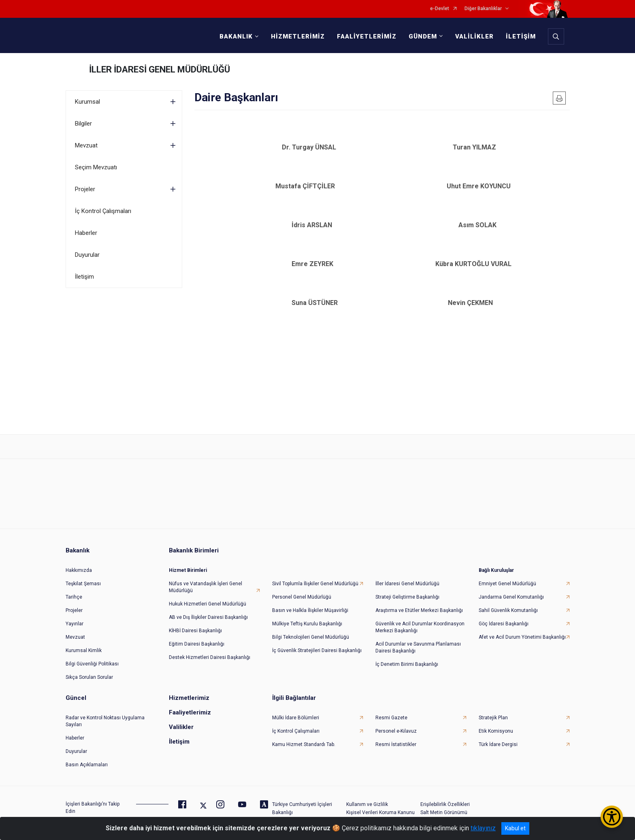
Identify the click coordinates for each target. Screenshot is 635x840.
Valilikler (181, 719)
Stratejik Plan (493, 710)
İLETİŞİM (518, 36)
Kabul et (515, 828)
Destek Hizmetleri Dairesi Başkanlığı (210, 649)
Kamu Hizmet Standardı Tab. (304, 736)
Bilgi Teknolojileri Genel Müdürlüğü (311, 629)
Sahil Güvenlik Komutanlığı (508, 602)
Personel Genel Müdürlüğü (302, 589)
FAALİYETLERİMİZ (364, 36)
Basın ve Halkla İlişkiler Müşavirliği (310, 602)
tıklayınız (483, 828)
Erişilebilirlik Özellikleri (445, 796)
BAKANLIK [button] (234, 36)
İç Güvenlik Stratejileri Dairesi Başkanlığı (317, 642)
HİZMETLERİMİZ (295, 36)
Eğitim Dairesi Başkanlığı (197, 636)
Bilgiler (83, 124)
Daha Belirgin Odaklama (447, 812)
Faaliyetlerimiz (190, 704)
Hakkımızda (79, 562)
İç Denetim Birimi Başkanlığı (407, 656)
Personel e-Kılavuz (396, 723)
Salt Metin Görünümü (444, 804)
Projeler (85, 189)
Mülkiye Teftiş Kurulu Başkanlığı (307, 616)
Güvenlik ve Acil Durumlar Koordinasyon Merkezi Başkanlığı (420, 619)
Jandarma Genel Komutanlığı (511, 589)
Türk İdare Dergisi (498, 736)
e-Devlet (440, 9)
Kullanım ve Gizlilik (367, 796)
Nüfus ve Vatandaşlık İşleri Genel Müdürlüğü (206, 579)
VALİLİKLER (472, 36)
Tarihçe (74, 589)
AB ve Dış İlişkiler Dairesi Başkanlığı (208, 609)
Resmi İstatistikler (396, 736)
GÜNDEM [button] (420, 36)
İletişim (84, 277)
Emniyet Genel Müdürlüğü (507, 576)
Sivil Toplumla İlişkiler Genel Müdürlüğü (315, 576)
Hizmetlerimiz (189, 690)
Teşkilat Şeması (83, 576)
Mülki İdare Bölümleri (296, 710)
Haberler (86, 233)
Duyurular (87, 255)
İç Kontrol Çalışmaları (103, 211)
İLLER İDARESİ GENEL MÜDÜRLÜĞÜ (160, 69)
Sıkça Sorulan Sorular (89, 669)
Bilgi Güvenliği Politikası (92, 656)
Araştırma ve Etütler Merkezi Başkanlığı (419, 602)
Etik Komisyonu (496, 723)
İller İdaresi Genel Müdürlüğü (407, 576)
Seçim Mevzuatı (96, 167)
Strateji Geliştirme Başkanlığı (407, 589)
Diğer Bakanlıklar (483, 9)
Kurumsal (87, 102)
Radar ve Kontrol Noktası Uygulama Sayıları (105, 713)
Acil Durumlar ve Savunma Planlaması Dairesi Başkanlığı (418, 639)
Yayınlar (75, 616)
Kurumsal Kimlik (84, 642)
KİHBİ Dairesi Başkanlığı (195, 623)
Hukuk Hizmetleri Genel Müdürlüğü (208, 596)
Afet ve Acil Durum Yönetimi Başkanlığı (522, 629)
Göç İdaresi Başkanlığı (504, 616)
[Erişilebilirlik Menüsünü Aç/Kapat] (612, 817)
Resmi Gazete (391, 710)
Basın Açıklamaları (87, 757)
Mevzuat (86, 145)
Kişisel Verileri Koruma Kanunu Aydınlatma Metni (380, 808)
